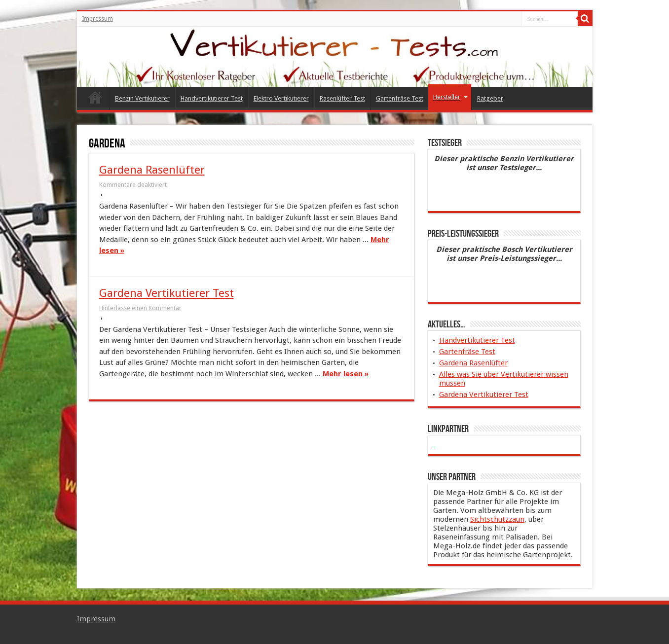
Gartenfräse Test (400, 98)
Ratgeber (490, 98)
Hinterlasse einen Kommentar (140, 308)
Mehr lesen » (346, 374)
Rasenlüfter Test (342, 98)
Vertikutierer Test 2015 (95, 100)
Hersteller (450, 97)
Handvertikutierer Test (212, 98)
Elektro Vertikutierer (281, 98)
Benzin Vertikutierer (142, 98)
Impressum (97, 19)
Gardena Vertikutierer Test (167, 293)
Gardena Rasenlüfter (152, 170)
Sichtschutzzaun (497, 519)
